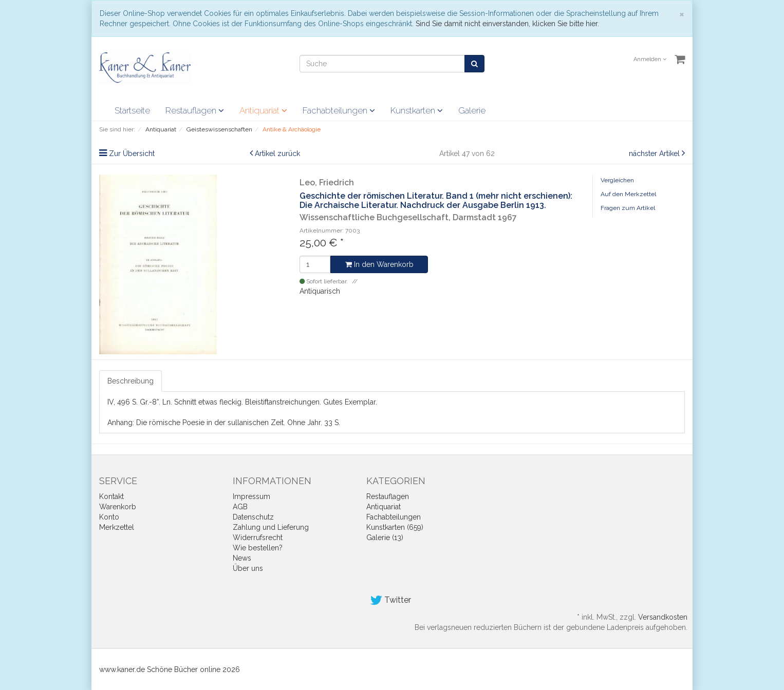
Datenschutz (253, 517)
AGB (240, 507)
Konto (109, 517)
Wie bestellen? (258, 548)
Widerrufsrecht (258, 538)
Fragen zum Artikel (628, 208)
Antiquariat (263, 110)
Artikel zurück (277, 154)
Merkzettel (117, 527)
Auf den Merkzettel (628, 194)
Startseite (132, 110)
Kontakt (111, 496)
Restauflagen (195, 110)
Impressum (251, 496)
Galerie (472, 110)
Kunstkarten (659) (395, 527)
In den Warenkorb (379, 264)
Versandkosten (663, 617)
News (242, 558)
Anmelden (650, 59)
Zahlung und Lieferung (271, 527)
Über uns (248, 568)
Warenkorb (118, 507)
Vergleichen (617, 180)
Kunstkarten (417, 110)
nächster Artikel (655, 154)
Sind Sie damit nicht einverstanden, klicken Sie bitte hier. (507, 24)
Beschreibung (130, 381)
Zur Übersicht (132, 154)
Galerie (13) (385, 538)
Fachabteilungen (339, 110)
